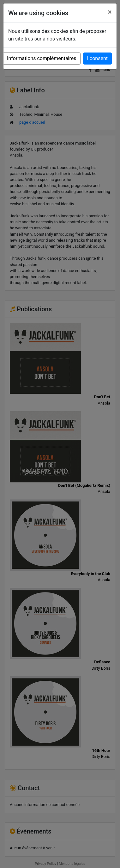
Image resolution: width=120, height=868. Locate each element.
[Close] (110, 12)
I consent (97, 58)
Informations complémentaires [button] (42, 58)
